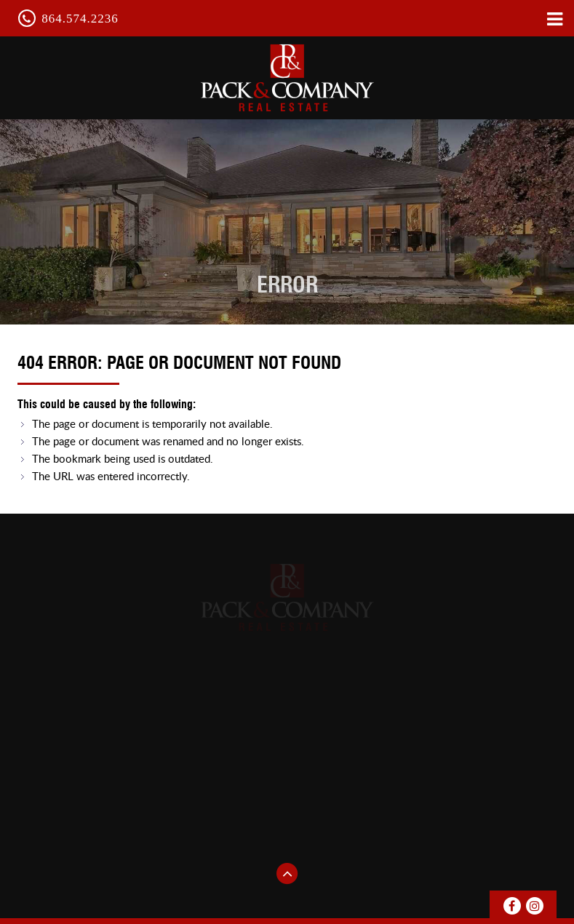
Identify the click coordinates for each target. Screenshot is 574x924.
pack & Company (287, 77)
